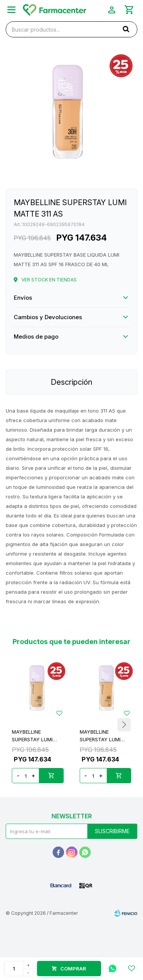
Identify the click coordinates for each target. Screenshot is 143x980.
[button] (124, 725)
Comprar (73, 969)
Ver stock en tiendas (49, 280)
